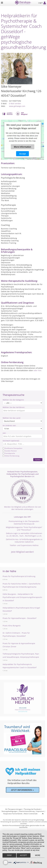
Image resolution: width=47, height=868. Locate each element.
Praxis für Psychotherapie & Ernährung (19, 576)
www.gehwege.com (17, 106)
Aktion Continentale (31, 814)
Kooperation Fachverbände (13, 814)
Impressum (40, 811)
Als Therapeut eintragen (14, 809)
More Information (22, 147)
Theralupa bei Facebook (32, 809)
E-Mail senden (15, 104)
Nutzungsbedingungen (10, 811)
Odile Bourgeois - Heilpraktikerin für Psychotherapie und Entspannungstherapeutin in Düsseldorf (22, 597)
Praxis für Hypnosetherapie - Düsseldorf (19, 618)
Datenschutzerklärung (27, 811)
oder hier (37, 370)
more (38, 855)
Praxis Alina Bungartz (12, 626)
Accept (23, 154)
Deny (9, 855)
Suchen (38, 460)
